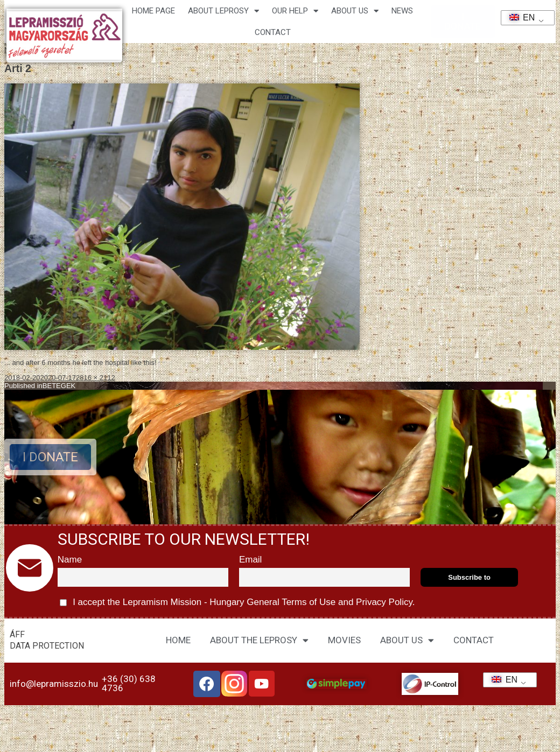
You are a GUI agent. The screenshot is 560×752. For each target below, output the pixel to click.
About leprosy (223, 11)
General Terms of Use (291, 602)
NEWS (402, 11)
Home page (153, 11)
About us (355, 11)
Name (70, 560)
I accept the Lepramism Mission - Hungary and (237, 603)
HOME (178, 640)
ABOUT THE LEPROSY (259, 640)
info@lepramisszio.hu (54, 684)
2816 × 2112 (96, 378)
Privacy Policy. (384, 602)
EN (519, 17)
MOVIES (344, 640)
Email (251, 560)
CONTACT (273, 32)
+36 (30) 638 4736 (129, 683)
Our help (295, 11)
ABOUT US (407, 640)
